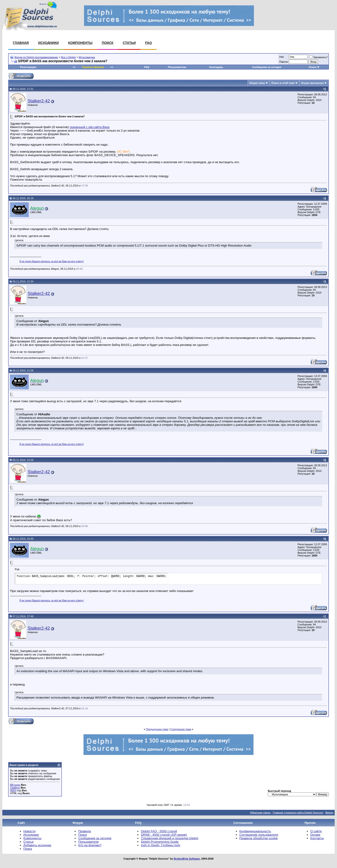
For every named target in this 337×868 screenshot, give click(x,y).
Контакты (317, 838)
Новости (29, 831)
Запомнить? (319, 57)
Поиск (108, 43)
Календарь (216, 67)
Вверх (329, 813)
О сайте (316, 831)
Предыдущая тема (157, 729)
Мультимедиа (87, 57)
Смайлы (15, 788)
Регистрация (28, 67)
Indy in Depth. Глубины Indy (161, 845)
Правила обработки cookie (259, 838)
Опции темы (257, 83)
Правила (84, 831)
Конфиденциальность (255, 831)
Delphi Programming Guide (160, 842)
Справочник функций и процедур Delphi (170, 838)
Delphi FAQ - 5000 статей (159, 831)
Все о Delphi (68, 57)
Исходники (48, 43)
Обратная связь (260, 813)
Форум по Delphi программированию (36, 57)
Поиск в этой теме (283, 83)
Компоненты (80, 43)
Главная (21, 43)
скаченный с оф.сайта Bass (89, 127)
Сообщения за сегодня (267, 67)
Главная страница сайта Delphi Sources (298, 813)
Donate (315, 835)
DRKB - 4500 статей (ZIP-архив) (164, 835)
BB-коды (15, 785)
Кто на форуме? (90, 845)
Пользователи (177, 67)
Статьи (129, 43)
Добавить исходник (37, 845)
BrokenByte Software (187, 859)
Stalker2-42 (39, 101)
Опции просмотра (312, 83)
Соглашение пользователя (259, 835)
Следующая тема (181, 729)
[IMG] (13, 790)
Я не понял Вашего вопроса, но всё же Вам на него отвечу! (52, 261)
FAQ (148, 43)
